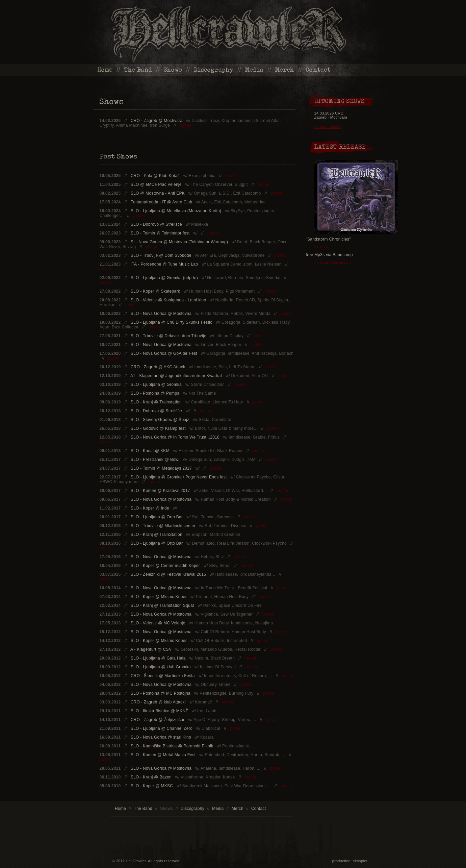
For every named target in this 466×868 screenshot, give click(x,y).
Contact (318, 70)
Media (254, 70)
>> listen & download (333, 263)
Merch (285, 70)
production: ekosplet (350, 861)
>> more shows (328, 127)
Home (105, 70)
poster (186, 125)
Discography (214, 70)
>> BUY (321, 247)
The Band (138, 70)
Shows (173, 70)
